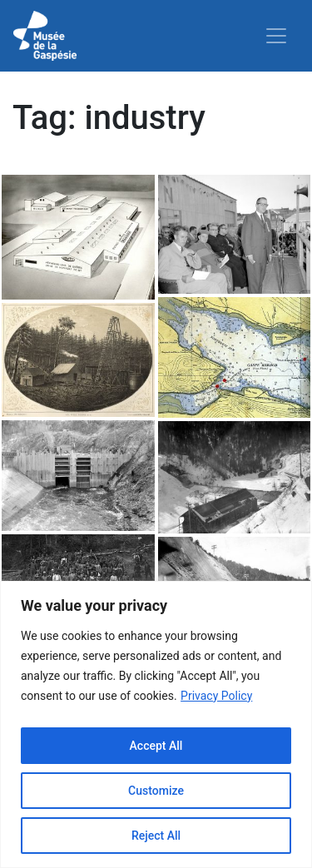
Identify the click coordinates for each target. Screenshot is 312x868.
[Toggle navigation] (276, 36)
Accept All (156, 746)
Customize (156, 791)
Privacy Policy (216, 696)
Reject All (156, 836)
